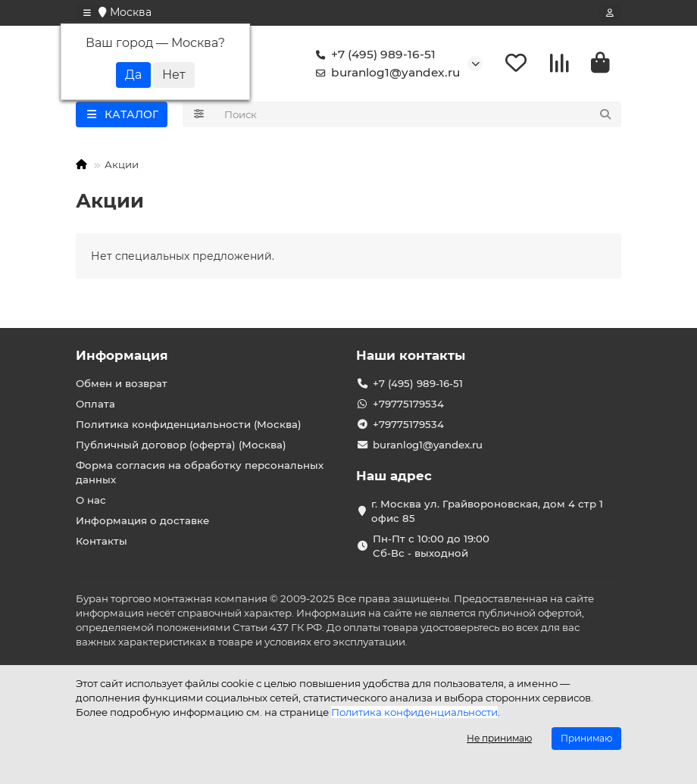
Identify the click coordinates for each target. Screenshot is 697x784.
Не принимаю (499, 738)
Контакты (102, 541)
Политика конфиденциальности (414, 712)
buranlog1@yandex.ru (385, 73)
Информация (122, 355)
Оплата (95, 404)
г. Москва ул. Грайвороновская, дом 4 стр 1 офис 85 (487, 511)
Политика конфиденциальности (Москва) (189, 424)
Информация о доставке (142, 520)
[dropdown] (87, 13)
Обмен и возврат (122, 383)
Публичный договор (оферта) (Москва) (181, 445)
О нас (91, 500)
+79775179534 (408, 404)
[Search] (419, 114)
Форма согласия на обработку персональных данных (200, 472)
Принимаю (586, 738)
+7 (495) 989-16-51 (373, 55)
